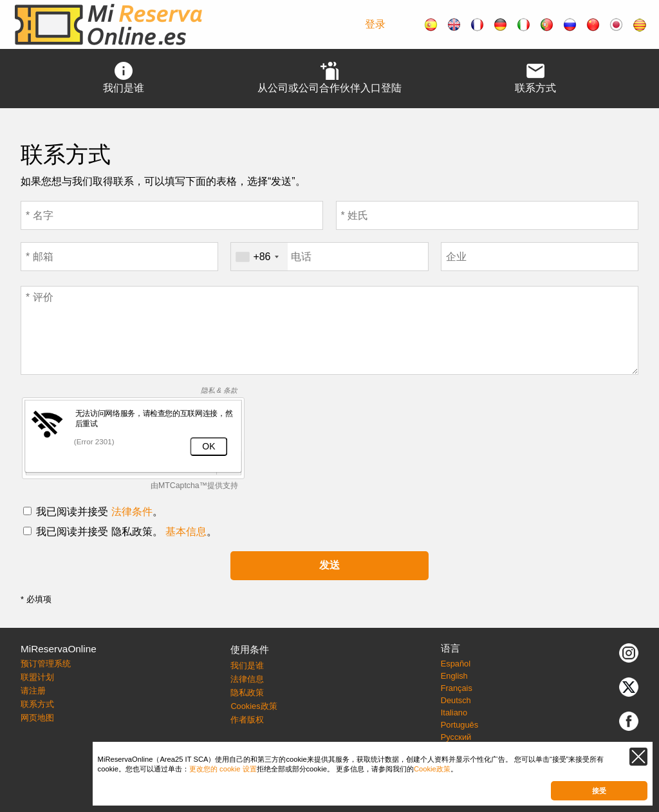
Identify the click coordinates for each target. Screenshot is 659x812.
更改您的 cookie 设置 (223, 769)
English (454, 676)
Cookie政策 (432, 769)
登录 (375, 24)
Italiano (454, 713)
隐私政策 (247, 693)
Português (459, 725)
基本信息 (186, 532)
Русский (456, 737)
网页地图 (37, 718)
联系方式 (37, 704)
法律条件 (132, 512)
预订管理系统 (46, 664)
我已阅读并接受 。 (99, 512)
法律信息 (247, 679)
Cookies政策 (254, 706)
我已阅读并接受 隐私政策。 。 (126, 532)
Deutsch (456, 700)
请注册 (33, 691)
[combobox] (259, 257)
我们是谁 (247, 666)
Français (457, 688)
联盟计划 (37, 677)
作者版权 (247, 720)
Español (456, 664)
